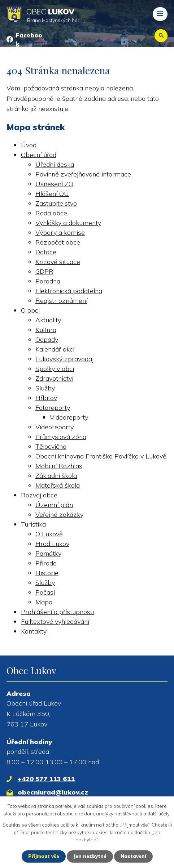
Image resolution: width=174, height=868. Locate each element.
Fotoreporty (53, 408)
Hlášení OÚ (52, 194)
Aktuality (48, 320)
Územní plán (54, 505)
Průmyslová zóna (61, 437)
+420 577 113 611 (46, 779)
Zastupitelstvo (56, 203)
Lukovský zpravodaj (64, 359)
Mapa (44, 602)
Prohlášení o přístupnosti (57, 612)
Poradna (48, 281)
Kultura (46, 330)
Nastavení (133, 856)
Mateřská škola (58, 485)
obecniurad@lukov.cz (53, 792)
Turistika (33, 524)
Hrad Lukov (52, 544)
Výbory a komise (60, 232)
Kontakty (34, 631)
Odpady (47, 339)
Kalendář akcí (55, 349)
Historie (47, 573)
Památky (48, 553)
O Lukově (49, 534)
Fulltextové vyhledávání (55, 621)
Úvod (29, 145)
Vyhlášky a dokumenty (68, 223)
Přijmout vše (44, 856)
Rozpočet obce (58, 242)
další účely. (159, 814)
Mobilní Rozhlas (59, 466)
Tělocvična (51, 446)
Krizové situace (58, 262)
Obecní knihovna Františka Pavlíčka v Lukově (101, 456)
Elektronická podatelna (69, 291)
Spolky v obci (55, 369)
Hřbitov (46, 398)
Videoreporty (69, 417)
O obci (30, 310)
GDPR (44, 271)
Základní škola (56, 476)
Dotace (46, 252)
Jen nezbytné (90, 856)
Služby (45, 388)
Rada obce (51, 213)
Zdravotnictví (54, 378)
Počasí (45, 592)
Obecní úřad (39, 155)
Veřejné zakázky (59, 514)
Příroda (46, 563)
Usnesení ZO (54, 184)
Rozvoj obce (39, 495)
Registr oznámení (61, 301)
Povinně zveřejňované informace (83, 174)
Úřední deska (55, 164)
